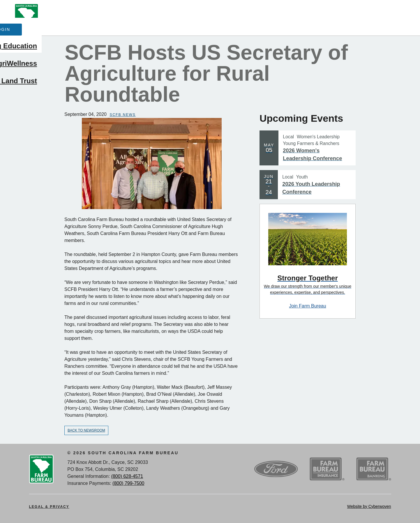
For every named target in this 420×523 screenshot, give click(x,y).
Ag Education (228, 29)
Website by (369, 506)
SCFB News (122, 115)
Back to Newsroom (86, 430)
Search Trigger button (398, 11)
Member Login (358, 12)
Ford (276, 469)
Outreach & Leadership (299, 29)
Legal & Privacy (49, 507)
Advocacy (178, 29)
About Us (64, 9)
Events (147, 9)
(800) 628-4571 (127, 476)
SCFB (27, 18)
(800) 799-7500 (128, 483)
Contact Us (188, 9)
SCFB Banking (374, 469)
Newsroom (107, 9)
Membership (130, 29)
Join (308, 12)
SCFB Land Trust (376, 47)
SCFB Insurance (327, 469)
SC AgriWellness (376, 29)
